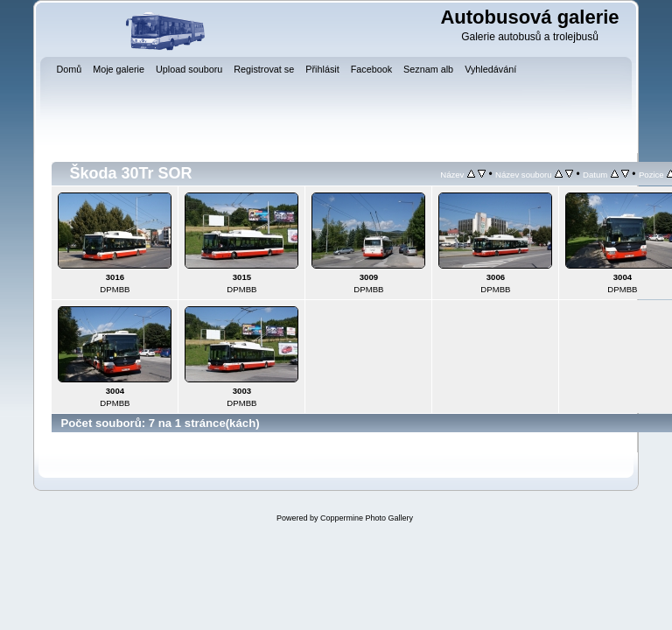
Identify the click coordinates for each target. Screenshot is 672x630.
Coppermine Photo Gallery (367, 518)
